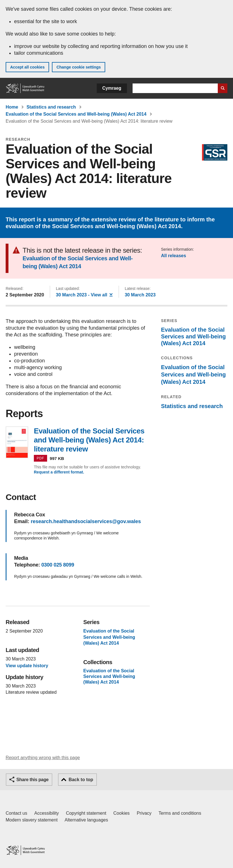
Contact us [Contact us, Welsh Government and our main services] (16, 813)
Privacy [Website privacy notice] (144, 813)
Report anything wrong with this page (43, 758)
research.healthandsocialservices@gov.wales (86, 521)
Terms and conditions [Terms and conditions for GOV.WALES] (180, 813)
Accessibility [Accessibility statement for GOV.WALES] (46, 813)
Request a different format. (59, 472)
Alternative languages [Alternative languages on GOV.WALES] (86, 820)
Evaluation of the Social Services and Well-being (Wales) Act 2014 (76, 114)
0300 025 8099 (58, 565)
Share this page (32, 780)
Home (12, 107)
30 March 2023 (140, 295)
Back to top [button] (81, 780)
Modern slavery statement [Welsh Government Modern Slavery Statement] (32, 820)
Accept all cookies (27, 67)
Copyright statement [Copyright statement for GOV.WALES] (86, 813)
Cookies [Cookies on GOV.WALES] (122, 813)
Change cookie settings (79, 67)
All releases (174, 256)
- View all (84, 295)
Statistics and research (51, 107)
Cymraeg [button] (112, 88)
